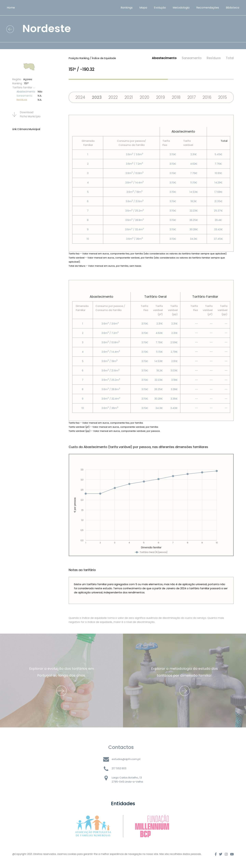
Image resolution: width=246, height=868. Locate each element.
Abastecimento (164, 58)
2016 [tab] (207, 97)
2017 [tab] (192, 97)
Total (230, 58)
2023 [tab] (97, 97)
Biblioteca (233, 8)
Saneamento (192, 58)
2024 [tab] (80, 97)
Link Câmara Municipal (26, 129)
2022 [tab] (113, 97)
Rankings (127, 8)
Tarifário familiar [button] (24, 88)
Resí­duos (214, 58)
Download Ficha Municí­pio (26, 114)
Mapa (143, 8)
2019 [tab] (161, 97)
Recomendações (208, 8)
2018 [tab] (176, 97)
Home (11, 8)
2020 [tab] (145, 97)
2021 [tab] (129, 97)
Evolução (160, 8)
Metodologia (181, 8)
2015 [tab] (223, 97)
